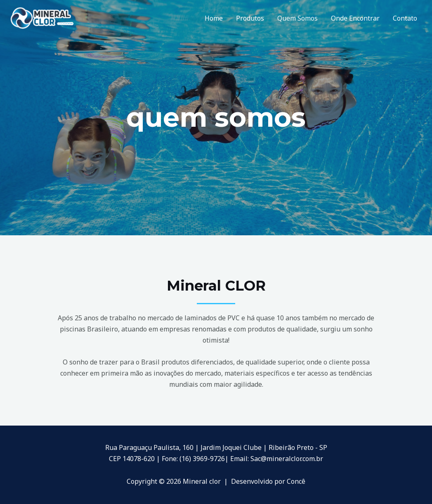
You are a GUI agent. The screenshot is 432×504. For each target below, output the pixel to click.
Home (214, 18)
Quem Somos (297, 18)
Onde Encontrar (355, 18)
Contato (405, 18)
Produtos (250, 18)
